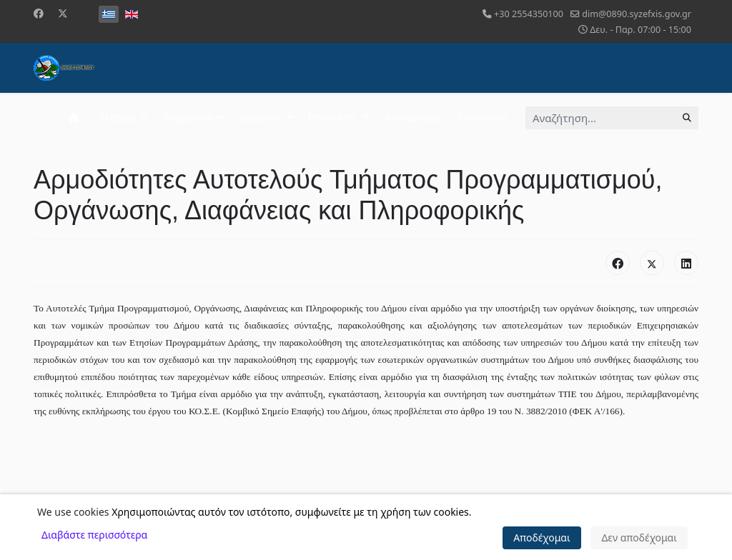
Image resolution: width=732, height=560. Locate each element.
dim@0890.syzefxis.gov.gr (637, 14)
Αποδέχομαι (542, 537)
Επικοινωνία (482, 117)
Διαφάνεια (260, 117)
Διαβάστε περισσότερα (94, 535)
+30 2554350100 (529, 14)
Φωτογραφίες (411, 117)
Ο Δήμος (119, 117)
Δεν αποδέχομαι (639, 537)
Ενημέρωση (188, 117)
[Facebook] (39, 13)
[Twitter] (63, 13)
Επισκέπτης (332, 117)
